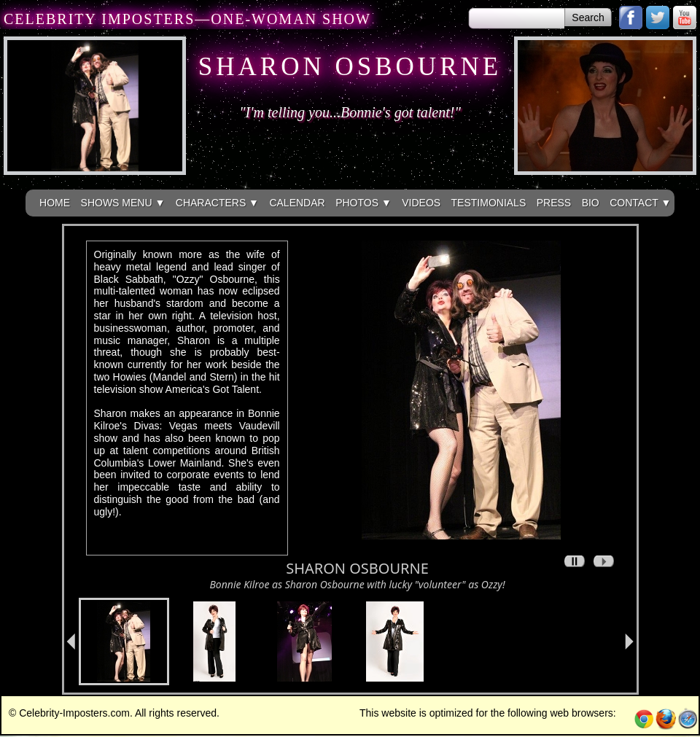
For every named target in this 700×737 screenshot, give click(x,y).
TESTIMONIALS (489, 203)
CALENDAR (297, 203)
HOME (55, 203)
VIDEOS (421, 203)
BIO (591, 203)
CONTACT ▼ (640, 203)
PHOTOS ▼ (363, 203)
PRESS (554, 203)
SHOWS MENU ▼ (123, 203)
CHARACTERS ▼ (217, 203)
